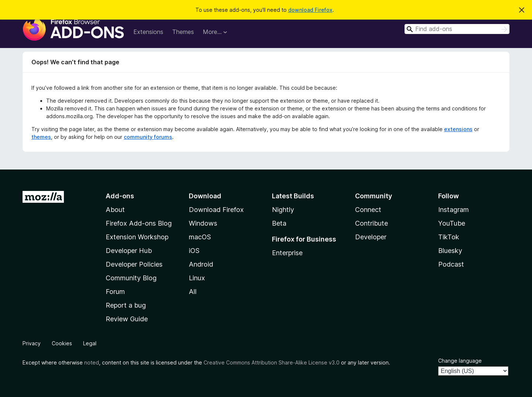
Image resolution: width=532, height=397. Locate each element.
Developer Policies (134, 264)
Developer (371, 237)
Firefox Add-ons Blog (139, 223)
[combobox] (457, 29)
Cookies (62, 343)
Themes (183, 32)
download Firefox (310, 10)
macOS (200, 237)
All (193, 292)
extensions (458, 129)
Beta (279, 223)
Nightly (283, 210)
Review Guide (127, 319)
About (115, 210)
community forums (148, 137)
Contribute (371, 223)
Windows (203, 223)
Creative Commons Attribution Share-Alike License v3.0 (272, 362)
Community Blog (131, 278)
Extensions (148, 32)
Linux (197, 278)
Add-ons (120, 196)
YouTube (452, 223)
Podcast (451, 264)
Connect (368, 210)
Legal (90, 343)
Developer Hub (129, 251)
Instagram (453, 210)
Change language (460, 361)
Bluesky (450, 251)
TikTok (449, 237)
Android (201, 264)
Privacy (32, 343)
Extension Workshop (137, 237)
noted (92, 362)
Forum (115, 292)
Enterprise (287, 253)
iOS (194, 251)
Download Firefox (216, 210)
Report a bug (126, 305)
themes (41, 137)
